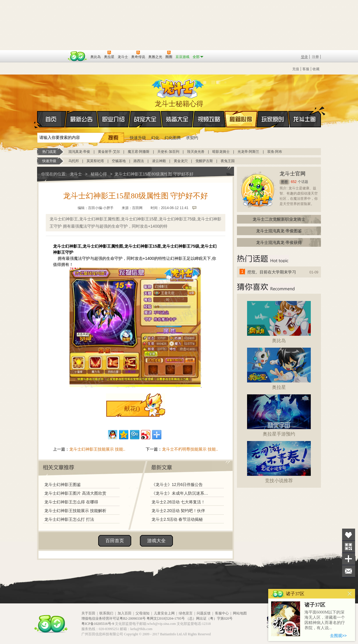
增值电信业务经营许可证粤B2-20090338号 (114, 618)
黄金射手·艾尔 (109, 152)
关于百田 (88, 613)
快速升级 (138, 138)
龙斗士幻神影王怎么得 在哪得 (71, 502)
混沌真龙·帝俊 (79, 152)
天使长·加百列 (168, 152)
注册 (315, 57)
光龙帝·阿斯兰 (248, 152)
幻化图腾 (173, 138)
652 (294, 182)
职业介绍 (114, 119)
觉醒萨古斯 (204, 161)
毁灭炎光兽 (196, 152)
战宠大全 (145, 119)
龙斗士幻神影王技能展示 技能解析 (75, 511)
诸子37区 (315, 605)
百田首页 (115, 541)
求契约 (192, 138)
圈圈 (284, 182)
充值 (296, 69)
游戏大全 (156, 541)
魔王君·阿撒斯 (139, 152)
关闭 (350, 594)
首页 (38, 119)
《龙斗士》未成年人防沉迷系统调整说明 (182, 493)
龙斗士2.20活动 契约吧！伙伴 (178, 511)
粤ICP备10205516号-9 (98, 624)
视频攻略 (209, 119)
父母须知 (143, 613)
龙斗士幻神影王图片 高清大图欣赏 (75, 493)
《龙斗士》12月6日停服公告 (177, 485)
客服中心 (222, 613)
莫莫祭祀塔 (95, 161)
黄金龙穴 (181, 161)
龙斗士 (178, 87)
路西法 (139, 161)
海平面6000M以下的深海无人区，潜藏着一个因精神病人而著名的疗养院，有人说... (325, 620)
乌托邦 (74, 161)
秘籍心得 (241, 119)
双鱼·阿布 (275, 152)
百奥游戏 (52, 53)
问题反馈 (204, 613)
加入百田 (125, 613)
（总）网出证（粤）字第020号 (209, 618)
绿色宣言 (186, 613)
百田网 (77, 56)
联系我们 (106, 613)
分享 (349, 559)
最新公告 (82, 119)
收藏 (316, 69)
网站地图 (240, 613)
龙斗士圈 (305, 114)
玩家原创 (273, 119)
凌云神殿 (159, 161)
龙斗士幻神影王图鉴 (63, 485)
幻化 (155, 138)
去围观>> (338, 636)
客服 (306, 69)
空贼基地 (119, 161)
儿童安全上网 (164, 613)
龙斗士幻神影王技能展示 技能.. (97, 449)
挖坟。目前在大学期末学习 (272, 272)
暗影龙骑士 (221, 152)
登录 (304, 57)
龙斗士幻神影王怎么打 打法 (69, 519)
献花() (132, 409)
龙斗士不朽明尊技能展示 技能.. (190, 449)
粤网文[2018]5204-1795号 (166, 618)
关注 (349, 547)
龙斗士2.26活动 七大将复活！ (178, 502)
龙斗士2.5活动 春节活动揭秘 (177, 519)
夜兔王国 (228, 161)
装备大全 (177, 119)
